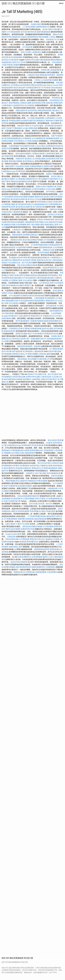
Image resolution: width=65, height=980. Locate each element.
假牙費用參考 (24, 466)
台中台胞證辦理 (15, 296)
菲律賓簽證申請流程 (53, 146)
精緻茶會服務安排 (38, 567)
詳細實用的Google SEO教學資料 (14, 171)
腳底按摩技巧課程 (53, 516)
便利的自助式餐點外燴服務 (24, 197)
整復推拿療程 (17, 235)
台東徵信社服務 (25, 103)
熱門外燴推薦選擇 (23, 321)
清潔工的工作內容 (19, 62)
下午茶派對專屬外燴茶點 (37, 516)
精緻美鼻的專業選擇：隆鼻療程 (51, 75)
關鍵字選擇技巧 (25, 285)
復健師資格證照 (10, 331)
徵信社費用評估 (10, 468)
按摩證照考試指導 (9, 207)
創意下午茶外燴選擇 (35, 334)
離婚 (57, 154)
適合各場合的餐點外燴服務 (33, 240)
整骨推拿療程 (55, 549)
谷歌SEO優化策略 (55, 351)
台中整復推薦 (24, 539)
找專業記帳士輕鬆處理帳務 (51, 70)
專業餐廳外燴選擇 (53, 138)
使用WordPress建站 (32, 60)
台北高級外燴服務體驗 (36, 118)
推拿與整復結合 (29, 161)
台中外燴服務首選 (38, 138)
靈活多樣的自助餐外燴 (19, 199)
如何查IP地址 (33, 110)
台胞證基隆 (36, 379)
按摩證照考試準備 (28, 529)
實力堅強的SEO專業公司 (25, 204)
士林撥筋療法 (36, 52)
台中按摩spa (15, 85)
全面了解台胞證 (40, 473)
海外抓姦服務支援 (54, 473)
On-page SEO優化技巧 (10, 316)
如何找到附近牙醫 (27, 85)
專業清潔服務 (43, 37)
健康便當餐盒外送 (43, 27)
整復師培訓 (17, 37)
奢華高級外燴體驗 (16, 161)
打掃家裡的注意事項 (16, 329)
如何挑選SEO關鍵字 (25, 486)
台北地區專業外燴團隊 (50, 80)
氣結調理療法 (40, 301)
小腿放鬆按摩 (39, 351)
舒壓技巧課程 (20, 453)
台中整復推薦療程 (10, 519)
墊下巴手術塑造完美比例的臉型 (50, 88)
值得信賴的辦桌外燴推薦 (13, 379)
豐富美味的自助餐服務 (16, 222)
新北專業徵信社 (39, 121)
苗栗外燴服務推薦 (43, 32)
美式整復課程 (28, 351)
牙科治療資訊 (19, 141)
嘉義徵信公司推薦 (52, 539)
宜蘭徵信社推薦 (10, 225)
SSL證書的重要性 (8, 313)
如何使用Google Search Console (47, 85)
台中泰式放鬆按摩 (29, 278)
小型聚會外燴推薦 (38, 154)
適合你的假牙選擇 (54, 440)
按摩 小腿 (30, 225)
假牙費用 (16, 466)
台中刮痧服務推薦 (50, 240)
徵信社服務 (57, 291)
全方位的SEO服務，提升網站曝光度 (43, 126)
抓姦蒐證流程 (7, 62)
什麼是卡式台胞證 (23, 524)
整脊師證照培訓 (25, 567)
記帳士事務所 (10, 524)
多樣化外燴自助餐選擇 (19, 562)
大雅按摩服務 (39, 298)
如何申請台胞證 (48, 329)
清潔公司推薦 (26, 52)
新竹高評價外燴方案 (29, 32)
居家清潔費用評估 (56, 311)
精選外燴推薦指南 (50, 468)
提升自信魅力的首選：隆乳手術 (41, 504)
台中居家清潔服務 (31, 141)
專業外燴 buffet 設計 (44, 260)
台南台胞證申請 (25, 316)
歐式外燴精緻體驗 (16, 57)
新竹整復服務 (7, 354)
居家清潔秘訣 (58, 260)
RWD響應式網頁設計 (30, 235)
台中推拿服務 (48, 526)
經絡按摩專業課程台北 (51, 268)
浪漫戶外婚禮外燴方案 (12, 501)
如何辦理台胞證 (27, 121)
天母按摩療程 (52, 572)
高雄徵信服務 (40, 159)
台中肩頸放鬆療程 (14, 32)
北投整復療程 (49, 450)
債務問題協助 (26, 189)
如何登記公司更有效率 (10, 60)
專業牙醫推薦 (14, 103)
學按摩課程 (56, 98)
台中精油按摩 (28, 47)
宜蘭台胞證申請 (21, 110)
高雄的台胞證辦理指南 (29, 37)
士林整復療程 (50, 118)
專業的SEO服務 (21, 334)
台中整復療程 (26, 138)
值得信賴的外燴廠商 (23, 154)
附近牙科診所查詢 (44, 463)
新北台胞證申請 (22, 481)
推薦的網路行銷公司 (13, 301)
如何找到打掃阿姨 (29, 260)
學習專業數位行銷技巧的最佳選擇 (50, 202)
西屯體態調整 (50, 298)
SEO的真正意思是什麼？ (21, 339)
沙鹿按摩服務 (14, 146)
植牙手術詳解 (7, 351)
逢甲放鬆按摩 (51, 306)
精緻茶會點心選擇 (51, 225)
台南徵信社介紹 (18, 230)
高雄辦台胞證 (36, 24)
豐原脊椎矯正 (53, 275)
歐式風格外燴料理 (28, 301)
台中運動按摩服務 (56, 349)
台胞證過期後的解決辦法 (45, 278)
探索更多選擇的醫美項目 (53, 321)
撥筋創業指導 (30, 453)
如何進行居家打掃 (50, 197)
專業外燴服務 (10, 481)
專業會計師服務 (13, 65)
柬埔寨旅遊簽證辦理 (42, 549)
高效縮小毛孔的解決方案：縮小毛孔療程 (17, 263)
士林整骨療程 (7, 105)
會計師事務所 (29, 105)
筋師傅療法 (27, 379)
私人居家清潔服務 (28, 499)
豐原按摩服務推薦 (14, 138)
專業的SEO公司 (51, 301)
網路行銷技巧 (10, 166)
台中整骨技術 (44, 283)
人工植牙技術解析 (29, 27)
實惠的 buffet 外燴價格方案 (46, 187)
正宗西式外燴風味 (39, 189)
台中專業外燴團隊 (31, 354)
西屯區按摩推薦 (38, 445)
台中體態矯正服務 (9, 204)
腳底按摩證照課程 (45, 110)
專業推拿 (21, 126)
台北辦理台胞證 (48, 166)
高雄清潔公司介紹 (53, 39)
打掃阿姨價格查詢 (55, 204)
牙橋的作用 (20, 159)
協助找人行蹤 (48, 557)
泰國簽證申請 (17, 260)
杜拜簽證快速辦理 (23, 511)
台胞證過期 (11, 537)
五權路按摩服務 (36, 166)
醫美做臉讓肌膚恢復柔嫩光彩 (51, 60)
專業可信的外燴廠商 (13, 529)
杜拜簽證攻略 (16, 499)
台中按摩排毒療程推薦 (39, 245)
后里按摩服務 (21, 225)
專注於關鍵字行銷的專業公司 (49, 179)
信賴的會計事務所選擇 (54, 103)
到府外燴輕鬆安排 (12, 285)
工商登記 (52, 37)
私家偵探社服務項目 (24, 468)
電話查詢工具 (57, 110)
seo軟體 (49, 443)
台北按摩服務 (58, 247)
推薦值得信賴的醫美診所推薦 (21, 181)
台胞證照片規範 (33, 75)
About (61, 3)
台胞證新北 (30, 473)
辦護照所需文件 (32, 179)
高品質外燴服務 (43, 252)
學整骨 (27, 126)
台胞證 (13, 511)
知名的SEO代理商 (23, 166)
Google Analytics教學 (13, 534)
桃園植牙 (49, 174)
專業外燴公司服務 (53, 121)
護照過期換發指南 (46, 247)
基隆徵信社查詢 (16, 240)
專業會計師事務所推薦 (46, 220)
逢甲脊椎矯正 (51, 192)
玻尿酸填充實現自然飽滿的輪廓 (36, 275)
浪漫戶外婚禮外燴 (10, 486)
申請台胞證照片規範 (27, 146)
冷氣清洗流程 (7, 212)
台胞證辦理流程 (18, 105)
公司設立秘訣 (40, 146)
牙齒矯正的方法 (49, 316)
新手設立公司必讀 (35, 199)
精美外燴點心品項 (42, 222)
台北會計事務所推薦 (30, 128)
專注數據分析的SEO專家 (18, 258)
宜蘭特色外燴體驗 (56, 209)
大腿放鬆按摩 (17, 212)
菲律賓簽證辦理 (32, 88)
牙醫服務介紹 (9, 453)
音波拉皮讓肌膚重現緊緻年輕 (28, 496)
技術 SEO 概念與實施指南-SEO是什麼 (23, 3)
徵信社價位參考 (20, 88)
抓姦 (17, 567)
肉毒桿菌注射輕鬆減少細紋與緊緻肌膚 (32, 519)
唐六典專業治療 (39, 207)
